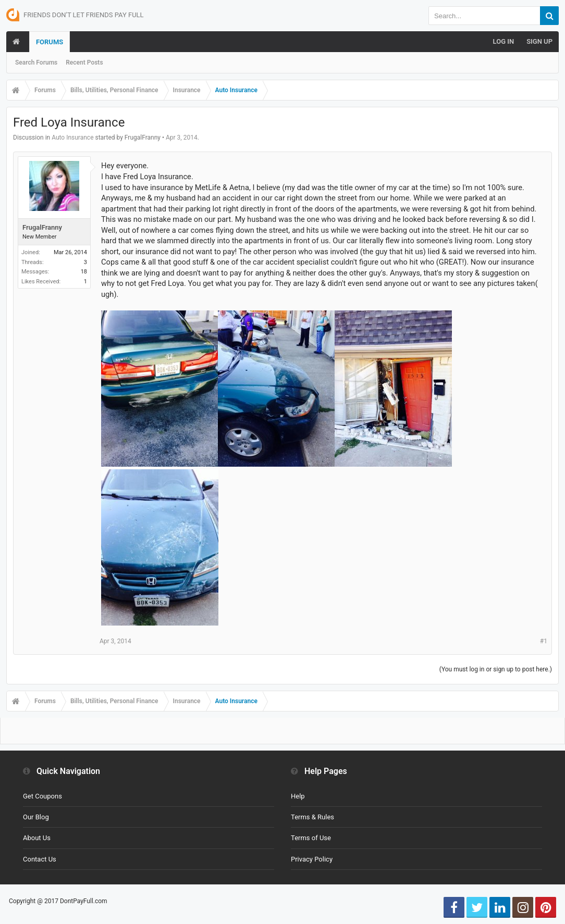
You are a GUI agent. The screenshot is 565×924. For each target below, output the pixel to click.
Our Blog (36, 817)
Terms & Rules (312, 817)
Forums (50, 42)
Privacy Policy (312, 859)
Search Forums (36, 63)
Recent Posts (84, 63)
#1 (544, 641)
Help (298, 796)
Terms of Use (311, 838)
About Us (37, 838)
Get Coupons (42, 796)
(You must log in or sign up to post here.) (496, 669)
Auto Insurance (72, 138)
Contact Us (40, 859)
